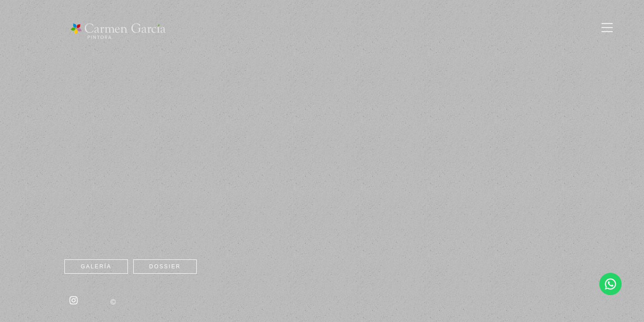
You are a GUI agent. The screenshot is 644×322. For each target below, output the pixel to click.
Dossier (165, 267)
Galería (96, 267)
